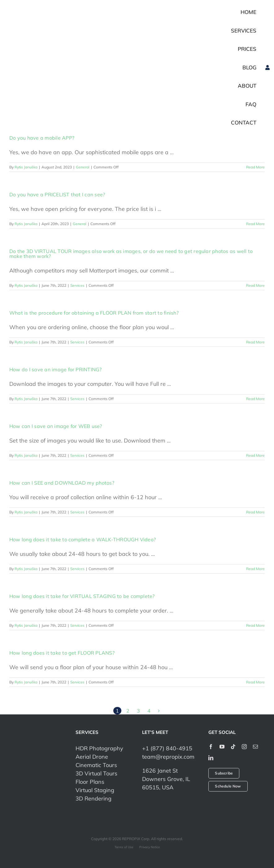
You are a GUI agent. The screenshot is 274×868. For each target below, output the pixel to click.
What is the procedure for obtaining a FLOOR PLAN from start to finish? (94, 313)
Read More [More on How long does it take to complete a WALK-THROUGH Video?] (255, 569)
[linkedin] (211, 758)
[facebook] (211, 747)
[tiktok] (233, 747)
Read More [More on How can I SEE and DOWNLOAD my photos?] (255, 512)
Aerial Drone (92, 757)
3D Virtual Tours (96, 773)
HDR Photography (99, 748)
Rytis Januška (26, 167)
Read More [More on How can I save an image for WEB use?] (255, 455)
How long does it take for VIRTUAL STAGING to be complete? (82, 596)
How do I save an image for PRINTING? (56, 369)
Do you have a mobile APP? (42, 138)
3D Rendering (94, 798)
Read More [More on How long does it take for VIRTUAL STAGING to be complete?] (255, 625)
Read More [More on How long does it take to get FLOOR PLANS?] (255, 682)
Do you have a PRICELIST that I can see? (57, 194)
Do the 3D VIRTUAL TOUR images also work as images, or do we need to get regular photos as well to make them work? (131, 254)
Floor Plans (90, 782)
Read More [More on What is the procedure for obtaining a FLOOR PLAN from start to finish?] (255, 342)
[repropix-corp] (37, 759)
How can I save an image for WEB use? (56, 426)
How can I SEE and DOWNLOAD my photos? (62, 483)
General (83, 167)
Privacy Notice (150, 847)
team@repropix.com (168, 757)
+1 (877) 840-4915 (167, 748)
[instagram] (244, 747)
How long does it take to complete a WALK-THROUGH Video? (83, 539)
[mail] (255, 747)
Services (77, 285)
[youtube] (222, 747)
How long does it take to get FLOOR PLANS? (62, 653)
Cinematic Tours (96, 765)
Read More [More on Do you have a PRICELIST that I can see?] (255, 224)
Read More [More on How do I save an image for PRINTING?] (255, 399)
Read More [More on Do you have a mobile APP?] (255, 167)
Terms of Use (124, 847)
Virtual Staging (95, 790)
